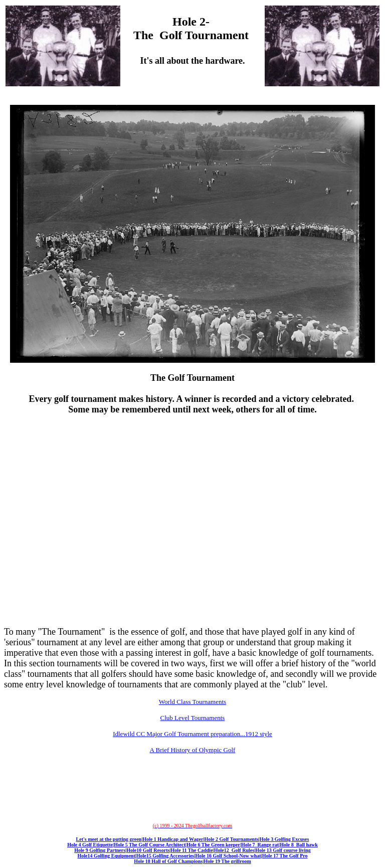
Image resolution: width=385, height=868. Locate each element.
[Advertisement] (192, 448)
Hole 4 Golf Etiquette (90, 845)
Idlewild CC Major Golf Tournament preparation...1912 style (192, 734)
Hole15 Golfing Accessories (165, 856)
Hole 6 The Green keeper (213, 845)
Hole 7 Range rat (260, 845)
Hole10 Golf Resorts (148, 850)
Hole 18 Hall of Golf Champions (168, 861)
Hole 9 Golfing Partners (100, 850)
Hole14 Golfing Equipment (106, 856)
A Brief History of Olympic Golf (193, 750)
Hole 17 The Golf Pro (285, 856)
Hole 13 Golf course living (283, 850)
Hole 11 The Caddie (192, 850)
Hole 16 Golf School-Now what (228, 856)
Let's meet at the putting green (109, 839)
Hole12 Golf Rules (234, 850)
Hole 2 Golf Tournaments (232, 839)
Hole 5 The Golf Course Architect (150, 845)
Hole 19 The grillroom (227, 861)
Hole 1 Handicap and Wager (173, 839)
